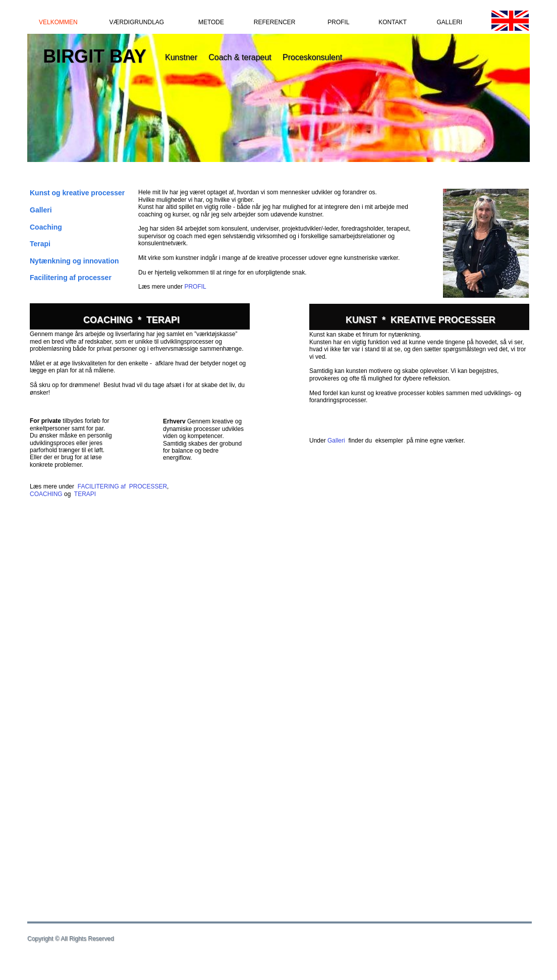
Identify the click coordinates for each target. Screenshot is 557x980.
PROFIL (195, 287)
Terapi (40, 244)
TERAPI (85, 494)
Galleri (336, 441)
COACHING (46, 494)
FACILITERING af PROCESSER (122, 486)
